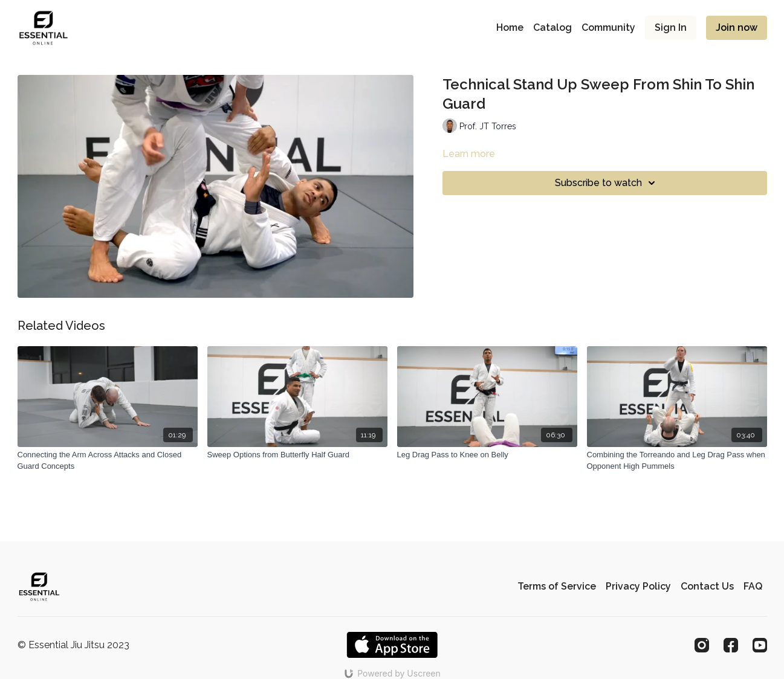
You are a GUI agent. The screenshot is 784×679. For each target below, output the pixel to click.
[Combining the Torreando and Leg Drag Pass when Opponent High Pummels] (677, 461)
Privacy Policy (638, 586)
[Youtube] (760, 645)
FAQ (753, 586)
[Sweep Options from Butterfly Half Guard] (297, 455)
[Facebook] (731, 645)
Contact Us (707, 586)
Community (608, 27)
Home (510, 27)
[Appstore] (392, 645)
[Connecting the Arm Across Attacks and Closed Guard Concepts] (108, 461)
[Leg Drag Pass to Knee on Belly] (487, 455)
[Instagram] (702, 645)
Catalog (552, 27)
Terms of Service (557, 586)
